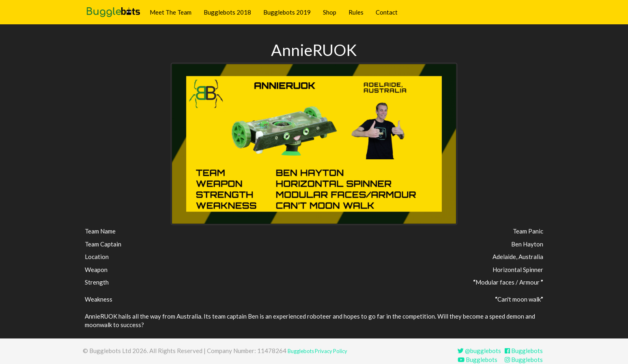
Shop (330, 12)
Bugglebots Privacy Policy (317, 351)
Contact (387, 12)
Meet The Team (171, 12)
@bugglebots (479, 351)
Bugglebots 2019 (287, 12)
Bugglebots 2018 (227, 12)
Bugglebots (524, 351)
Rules (356, 12)
